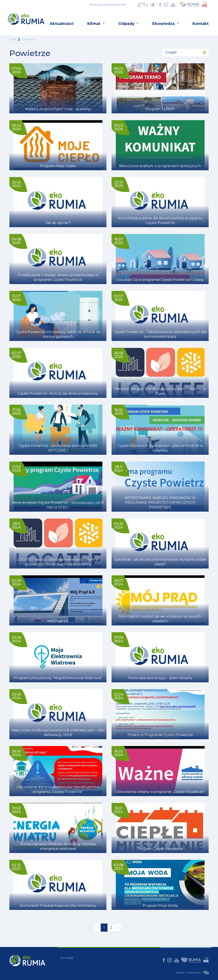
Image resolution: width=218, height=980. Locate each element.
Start (13, 39)
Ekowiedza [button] (164, 24)
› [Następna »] (118, 927)
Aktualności (62, 24)
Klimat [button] (94, 24)
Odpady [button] (127, 24)
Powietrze (29, 39)
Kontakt (201, 24)
